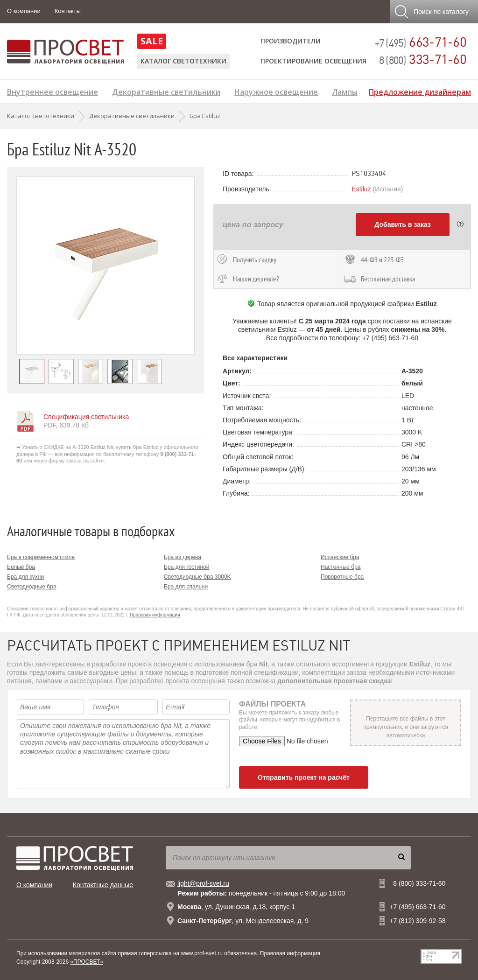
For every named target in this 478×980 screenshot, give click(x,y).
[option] (105, 266)
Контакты (68, 11)
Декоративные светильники (166, 91)
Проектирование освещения (313, 61)
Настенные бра (341, 567)
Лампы (345, 91)
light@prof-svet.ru (203, 883)
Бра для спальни (186, 587)
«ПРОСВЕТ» (87, 962)
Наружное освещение (276, 91)
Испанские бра (340, 557)
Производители (291, 41)
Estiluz (361, 189)
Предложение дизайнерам (420, 91)
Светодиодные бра (32, 587)
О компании (24, 11)
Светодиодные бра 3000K (197, 577)
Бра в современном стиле (41, 557)
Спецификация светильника (86, 417)
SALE (152, 41)
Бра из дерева (183, 557)
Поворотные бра (342, 577)
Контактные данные (103, 885)
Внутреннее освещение (53, 91)
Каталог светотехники (183, 61)
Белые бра (21, 567)
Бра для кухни (25, 577)
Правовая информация (155, 615)
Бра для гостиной (186, 567)
